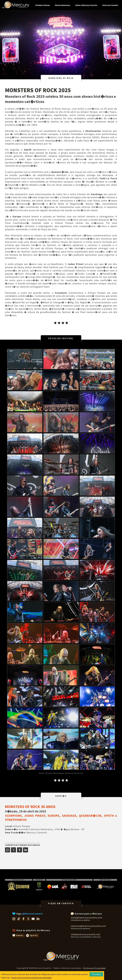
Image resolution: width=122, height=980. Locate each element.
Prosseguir (96, 974)
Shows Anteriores (62, 5)
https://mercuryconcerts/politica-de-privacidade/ (32, 978)
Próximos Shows (42, 5)
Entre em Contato (110, 5)
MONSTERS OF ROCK (61, 78)
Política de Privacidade (94, 968)
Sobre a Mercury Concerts (86, 5)
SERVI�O (61, 796)
